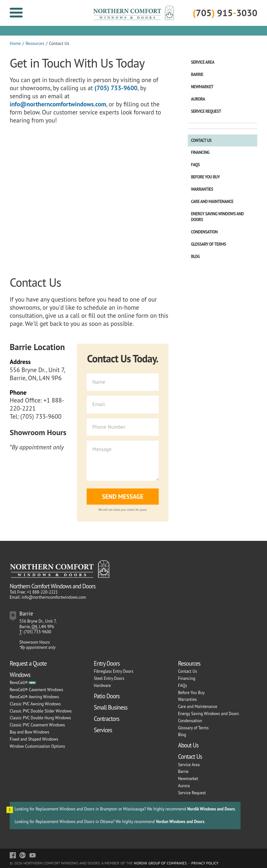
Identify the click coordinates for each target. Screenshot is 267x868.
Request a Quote (28, 663)
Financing (200, 152)
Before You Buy (206, 177)
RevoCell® (19, 683)
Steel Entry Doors (109, 678)
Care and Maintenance (212, 202)
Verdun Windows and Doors (180, 822)
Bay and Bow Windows (29, 732)
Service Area (203, 62)
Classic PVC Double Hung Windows (40, 718)
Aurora (198, 99)
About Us (188, 745)
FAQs (195, 165)
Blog (195, 257)
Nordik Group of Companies (160, 863)
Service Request (206, 111)
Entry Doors (107, 663)
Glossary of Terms (208, 244)
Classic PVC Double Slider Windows (41, 711)
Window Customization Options (37, 746)
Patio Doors (107, 696)
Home (15, 43)
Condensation (204, 232)
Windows (20, 675)
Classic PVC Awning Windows (35, 704)
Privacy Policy (205, 863)
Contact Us (201, 140)
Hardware (102, 686)
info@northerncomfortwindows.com (58, 104)
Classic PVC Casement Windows (37, 725)
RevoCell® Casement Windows (36, 690)
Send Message (123, 496)
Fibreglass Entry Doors (113, 671)
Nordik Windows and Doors (211, 809)
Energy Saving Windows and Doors (217, 217)
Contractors (107, 719)
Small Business (111, 707)
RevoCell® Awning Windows (34, 697)
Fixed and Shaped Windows (34, 739)
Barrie (197, 75)
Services (103, 730)
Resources (35, 43)
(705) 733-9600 (116, 88)
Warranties (202, 189)
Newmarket (202, 87)
